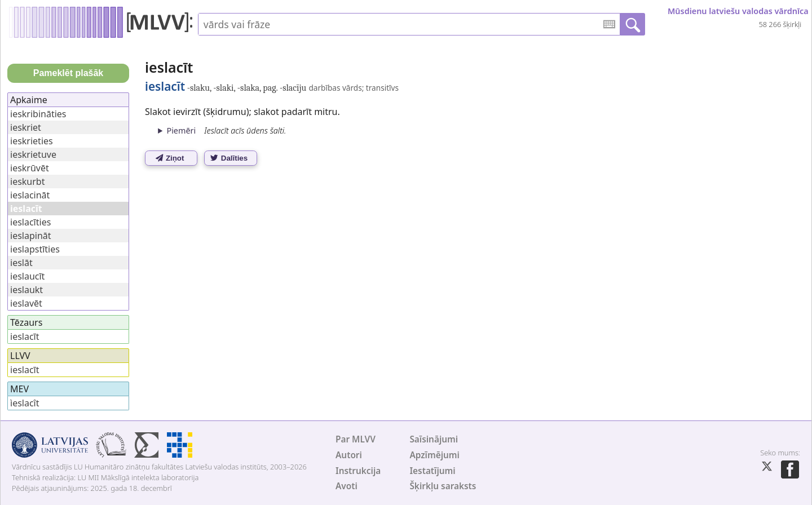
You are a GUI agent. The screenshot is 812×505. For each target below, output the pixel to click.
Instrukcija (358, 471)
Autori (349, 455)
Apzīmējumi (434, 455)
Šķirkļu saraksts (443, 486)
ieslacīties (30, 222)
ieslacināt (30, 195)
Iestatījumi (432, 471)
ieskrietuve (33, 154)
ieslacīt (25, 336)
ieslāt (21, 263)
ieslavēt (26, 303)
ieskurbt (27, 181)
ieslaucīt (27, 276)
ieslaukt (27, 290)
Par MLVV (356, 439)
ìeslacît (25, 403)
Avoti (347, 486)
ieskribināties (38, 114)
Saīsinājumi (434, 439)
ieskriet (26, 127)
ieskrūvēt (30, 168)
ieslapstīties (35, 249)
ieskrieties (32, 141)
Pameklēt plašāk (69, 73)
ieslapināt (31, 236)
